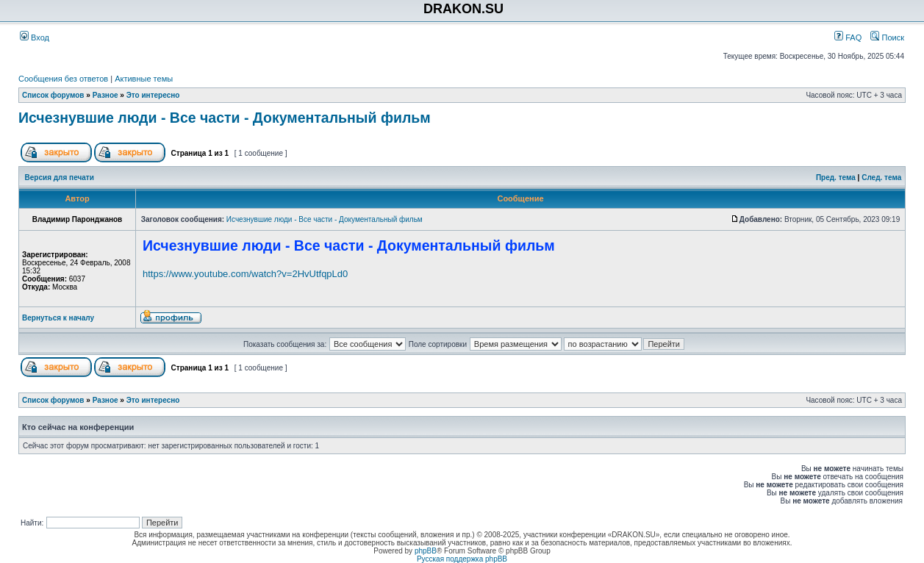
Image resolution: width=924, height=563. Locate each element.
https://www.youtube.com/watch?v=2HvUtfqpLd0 (245, 274)
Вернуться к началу (58, 318)
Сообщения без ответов (63, 79)
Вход (35, 37)
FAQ (848, 37)
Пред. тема (836, 177)
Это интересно (153, 95)
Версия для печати (60, 177)
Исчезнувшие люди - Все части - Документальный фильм (225, 118)
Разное (105, 95)
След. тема (881, 177)
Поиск (887, 37)
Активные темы (144, 79)
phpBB (426, 551)
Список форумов (53, 95)
